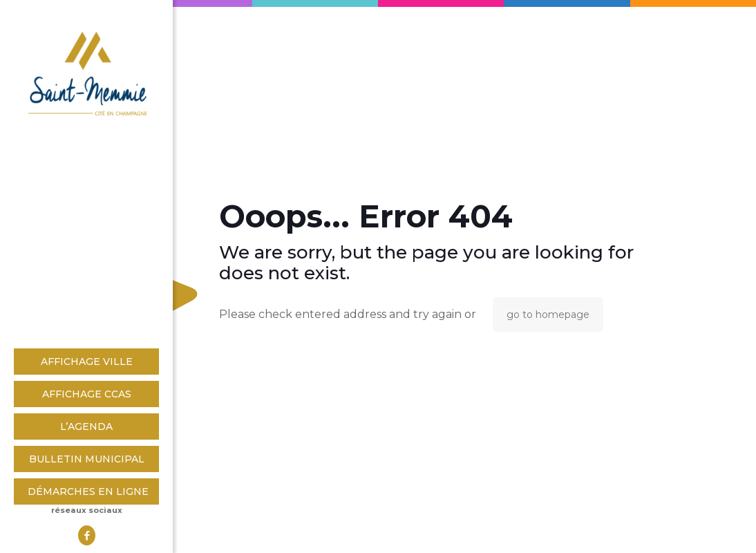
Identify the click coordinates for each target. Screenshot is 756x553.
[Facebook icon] (87, 535)
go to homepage (548, 315)
